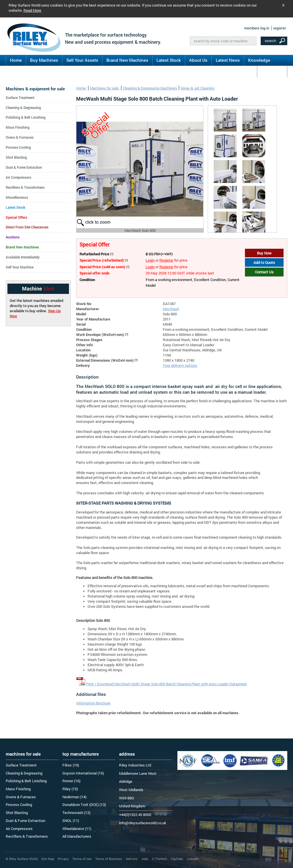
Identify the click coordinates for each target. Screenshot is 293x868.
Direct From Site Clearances (27, 227)
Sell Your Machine (20, 267)
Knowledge (259, 60)
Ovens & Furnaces (20, 137)
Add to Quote (264, 262)
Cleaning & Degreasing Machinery (150, 88)
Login (150, 260)
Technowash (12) (76, 813)
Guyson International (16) (83, 773)
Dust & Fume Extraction (24, 167)
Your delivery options (180, 365)
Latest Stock (169, 60)
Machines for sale (105, 88)
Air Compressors (18, 177)
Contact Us (272, 71)
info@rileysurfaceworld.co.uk (143, 823)
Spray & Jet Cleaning (197, 88)
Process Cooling (18, 147)
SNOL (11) (71, 821)
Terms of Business (109, 859)
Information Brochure (93, 703)
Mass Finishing (18, 127)
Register (166, 260)
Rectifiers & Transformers (25, 187)
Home (16, 60)
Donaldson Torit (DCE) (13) (84, 805)
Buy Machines (44, 60)
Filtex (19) (71, 765)
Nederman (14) (74, 797)
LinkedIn (193, 859)
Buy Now (264, 253)
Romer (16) (71, 781)
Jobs (145, 859)
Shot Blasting (16, 157)
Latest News (228, 60)
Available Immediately (23, 257)
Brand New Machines (127, 60)
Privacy (63, 859)
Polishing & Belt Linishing (26, 117)
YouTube (177, 859)
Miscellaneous (17, 197)
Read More (32, 10)
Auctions (13, 237)
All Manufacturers (77, 836)
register (280, 28)
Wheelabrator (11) (77, 829)
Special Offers (16, 217)
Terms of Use (82, 859)
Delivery (132, 859)
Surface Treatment (20, 97)
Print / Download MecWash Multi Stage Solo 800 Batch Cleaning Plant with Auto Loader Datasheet (167, 684)
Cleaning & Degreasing (23, 107)
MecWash (171, 309)
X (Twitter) (160, 859)
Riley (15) (70, 789)
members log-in (257, 28)
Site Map (48, 859)
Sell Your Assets (82, 60)
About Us (198, 60)
